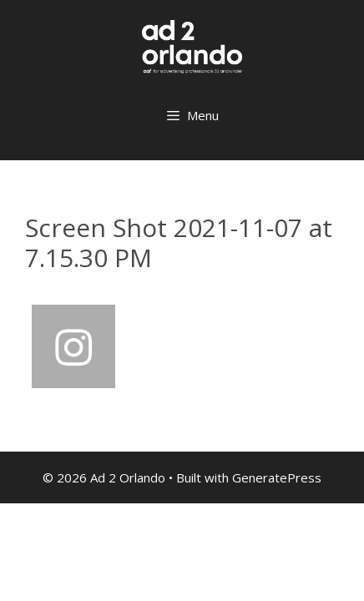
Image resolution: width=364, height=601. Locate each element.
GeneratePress (277, 477)
